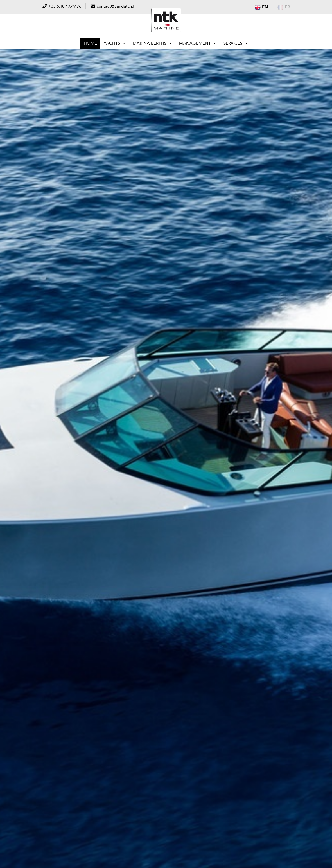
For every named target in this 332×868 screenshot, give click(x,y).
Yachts (115, 43)
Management (198, 43)
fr (284, 7)
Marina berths (153, 43)
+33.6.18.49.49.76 (65, 6)
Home (90, 43)
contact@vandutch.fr (116, 6)
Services (236, 43)
